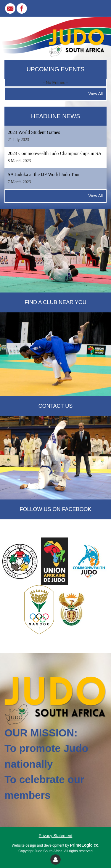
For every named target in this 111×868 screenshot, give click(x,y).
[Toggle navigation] (98, 8)
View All (95, 94)
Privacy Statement (56, 836)
